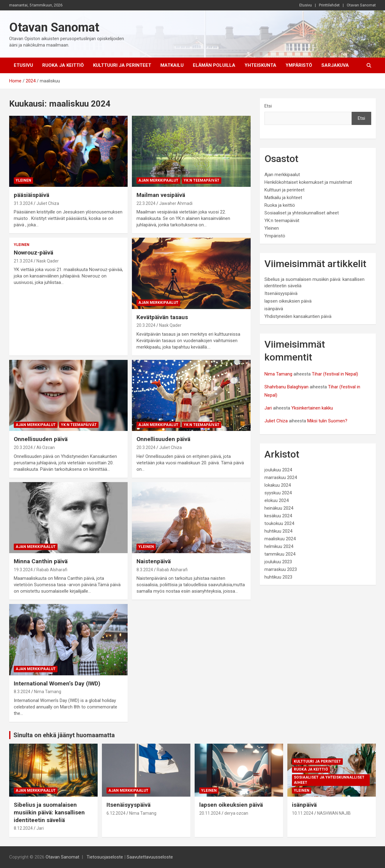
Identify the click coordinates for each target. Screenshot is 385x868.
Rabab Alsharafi (52, 570)
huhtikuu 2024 (278, 531)
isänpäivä (274, 309)
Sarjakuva (335, 65)
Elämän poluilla (214, 65)
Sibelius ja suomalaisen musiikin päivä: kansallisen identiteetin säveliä (49, 812)
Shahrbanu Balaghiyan (286, 387)
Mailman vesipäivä (161, 195)
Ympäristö (299, 65)
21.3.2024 (23, 261)
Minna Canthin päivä (41, 561)
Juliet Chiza (48, 203)
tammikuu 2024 (280, 554)
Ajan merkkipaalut (158, 180)
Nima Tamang (48, 692)
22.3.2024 (146, 203)
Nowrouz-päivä (34, 253)
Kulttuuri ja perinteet (122, 65)
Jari (268, 408)
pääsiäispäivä (32, 195)
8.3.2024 (145, 570)
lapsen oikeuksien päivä (288, 301)
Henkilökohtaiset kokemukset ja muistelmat (308, 182)
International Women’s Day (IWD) (57, 683)
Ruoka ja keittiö (63, 65)
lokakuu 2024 (278, 485)
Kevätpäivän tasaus (162, 317)
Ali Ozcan (46, 447)
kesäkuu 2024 (278, 516)
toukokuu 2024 (279, 523)
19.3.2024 (23, 570)
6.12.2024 (116, 813)
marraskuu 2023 (281, 569)
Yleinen (23, 180)
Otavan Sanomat (361, 5)
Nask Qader (48, 261)
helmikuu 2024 (279, 546)
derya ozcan (236, 813)
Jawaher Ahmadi (176, 203)
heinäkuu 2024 (279, 508)
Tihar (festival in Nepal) (335, 374)
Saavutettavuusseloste (150, 857)
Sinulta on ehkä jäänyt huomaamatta (64, 735)
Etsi (268, 106)
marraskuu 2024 (281, 477)
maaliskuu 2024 (280, 539)
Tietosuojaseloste (105, 857)
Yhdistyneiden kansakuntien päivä (298, 316)
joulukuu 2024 (278, 470)
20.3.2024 (146, 325)
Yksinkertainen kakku (312, 408)
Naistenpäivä (154, 561)
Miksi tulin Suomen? (327, 421)
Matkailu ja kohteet (283, 198)
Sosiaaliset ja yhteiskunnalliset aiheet (302, 213)
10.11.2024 (303, 813)
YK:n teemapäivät (202, 180)
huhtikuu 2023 (278, 577)
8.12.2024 (23, 828)
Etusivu (306, 5)
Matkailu (172, 65)
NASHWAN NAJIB (334, 813)
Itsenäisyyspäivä (281, 293)
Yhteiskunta (260, 65)
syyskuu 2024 (278, 493)
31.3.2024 (23, 203)
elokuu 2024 (277, 500)
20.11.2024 (210, 813)
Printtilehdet (329, 5)
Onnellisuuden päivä (41, 439)
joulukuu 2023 (278, 562)
